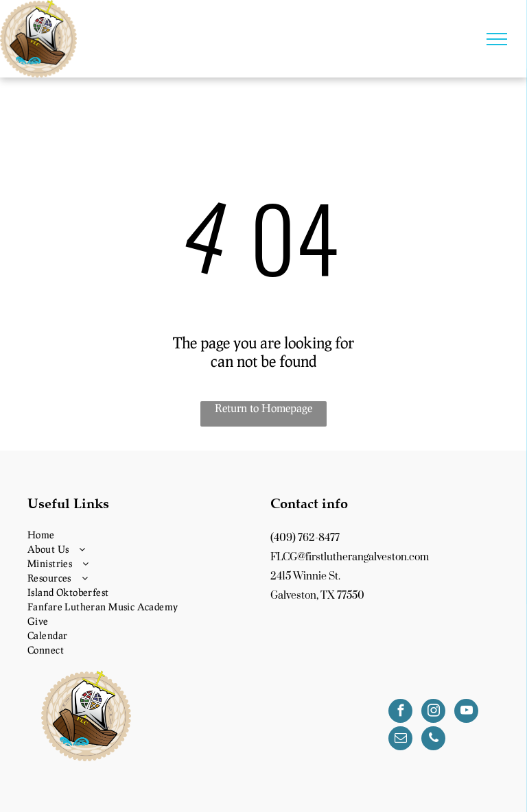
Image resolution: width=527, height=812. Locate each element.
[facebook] (400, 713)
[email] (400, 740)
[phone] (433, 740)
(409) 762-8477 (305, 538)
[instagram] (433, 713)
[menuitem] (142, 535)
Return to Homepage (263, 408)
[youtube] (466, 713)
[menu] (497, 39)
